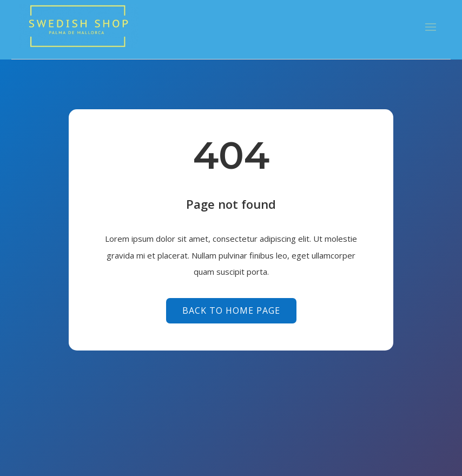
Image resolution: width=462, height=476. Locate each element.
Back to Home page (231, 310)
